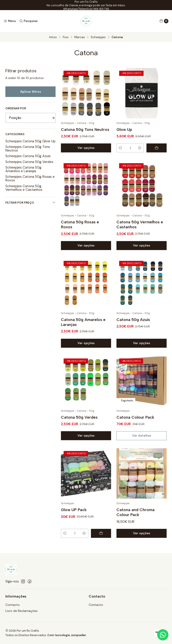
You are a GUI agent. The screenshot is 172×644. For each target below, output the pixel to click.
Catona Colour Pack (135, 421)
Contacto (13, 605)
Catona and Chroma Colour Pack (135, 516)
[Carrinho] (164, 21)
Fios (66, 37)
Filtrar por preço (30, 203)
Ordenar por (16, 108)
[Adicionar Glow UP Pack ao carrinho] (101, 537)
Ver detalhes (142, 439)
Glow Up (124, 129)
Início (53, 37)
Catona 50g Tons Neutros (85, 129)
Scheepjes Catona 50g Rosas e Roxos (30, 178)
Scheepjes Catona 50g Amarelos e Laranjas (23, 169)
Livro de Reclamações (21, 611)
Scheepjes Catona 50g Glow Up (30, 141)
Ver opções (86, 148)
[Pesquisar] (28, 21)
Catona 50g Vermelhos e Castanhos (140, 228)
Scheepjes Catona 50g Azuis (28, 156)
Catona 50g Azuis (133, 323)
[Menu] (10, 21)
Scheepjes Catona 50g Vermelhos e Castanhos (24, 188)
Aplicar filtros (31, 92)
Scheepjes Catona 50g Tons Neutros (28, 149)
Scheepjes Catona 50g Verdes (29, 162)
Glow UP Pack (74, 513)
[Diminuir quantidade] (120, 148)
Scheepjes (98, 37)
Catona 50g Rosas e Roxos (80, 228)
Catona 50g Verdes (79, 421)
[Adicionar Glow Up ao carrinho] (157, 148)
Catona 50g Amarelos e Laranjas (83, 326)
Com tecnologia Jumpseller (67, 635)
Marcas (80, 37)
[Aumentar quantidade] (140, 148)
